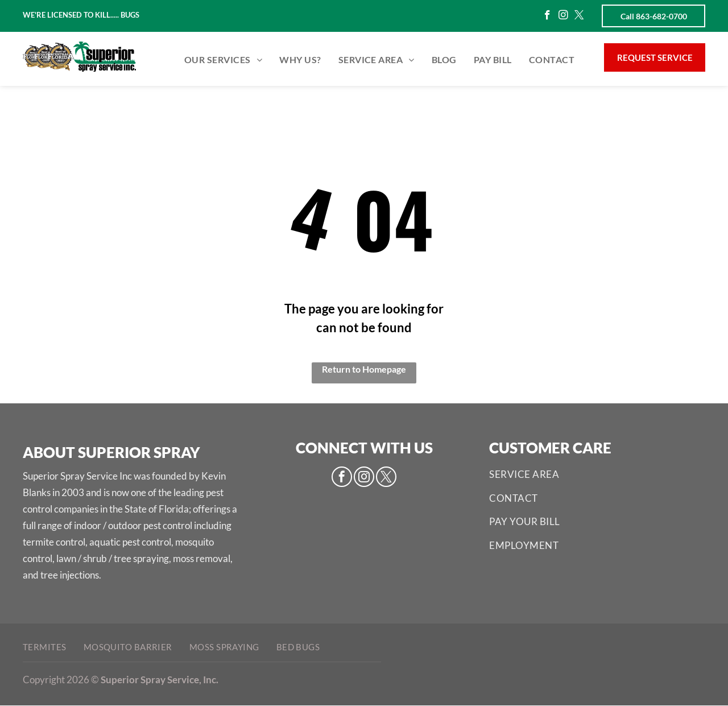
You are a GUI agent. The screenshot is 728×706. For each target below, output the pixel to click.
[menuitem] (223, 60)
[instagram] (563, 16)
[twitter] (579, 16)
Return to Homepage (364, 369)
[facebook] (547, 16)
